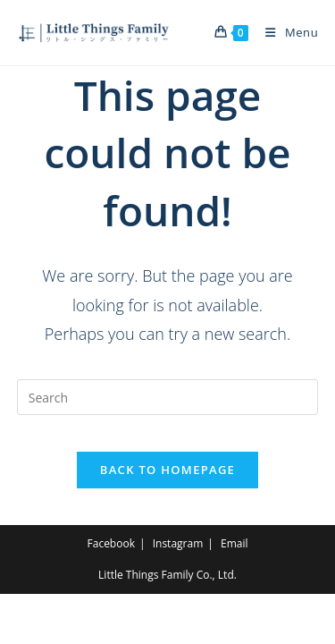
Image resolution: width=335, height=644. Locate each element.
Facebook (111, 543)
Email (234, 543)
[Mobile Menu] (285, 32)
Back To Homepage (167, 470)
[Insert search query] (168, 397)
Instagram (178, 543)
